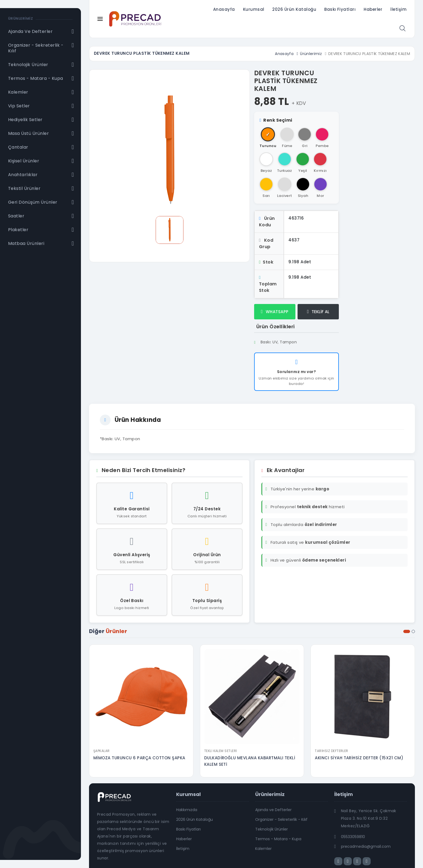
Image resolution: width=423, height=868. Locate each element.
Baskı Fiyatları (340, 9)
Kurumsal (254, 9)
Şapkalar (102, 751)
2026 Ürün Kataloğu (294, 9)
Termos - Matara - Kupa (278, 839)
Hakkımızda (187, 810)
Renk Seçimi (276, 120)
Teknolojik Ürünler (272, 829)
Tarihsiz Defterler (332, 751)
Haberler (373, 9)
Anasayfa (224, 9)
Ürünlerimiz (311, 54)
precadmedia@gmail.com (366, 846)
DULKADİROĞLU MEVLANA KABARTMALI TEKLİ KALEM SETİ (250, 761)
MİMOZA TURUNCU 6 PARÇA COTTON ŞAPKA (139, 758)
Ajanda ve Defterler (273, 810)
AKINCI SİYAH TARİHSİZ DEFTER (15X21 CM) (359, 758)
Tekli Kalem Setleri (221, 751)
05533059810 (353, 837)
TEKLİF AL (318, 312)
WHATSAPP (275, 312)
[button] (407, 631)
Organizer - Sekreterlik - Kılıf (281, 819)
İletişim (398, 9)
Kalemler (263, 849)
